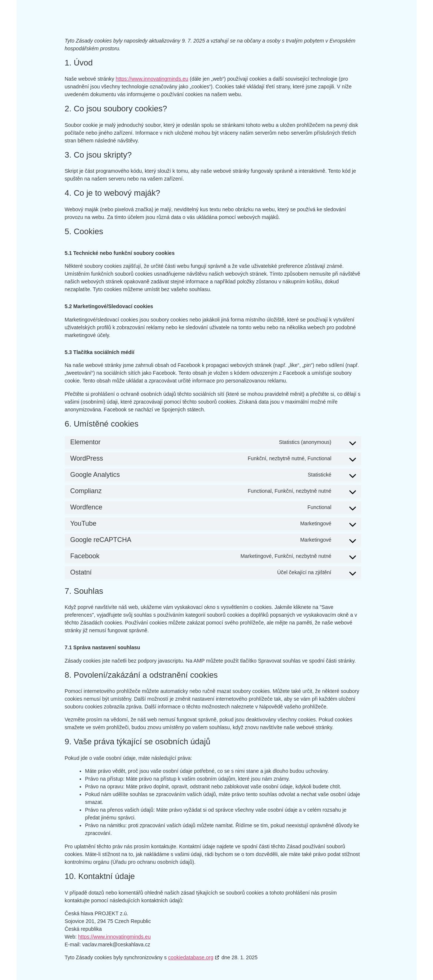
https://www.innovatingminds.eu (152, 79)
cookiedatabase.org (191, 957)
